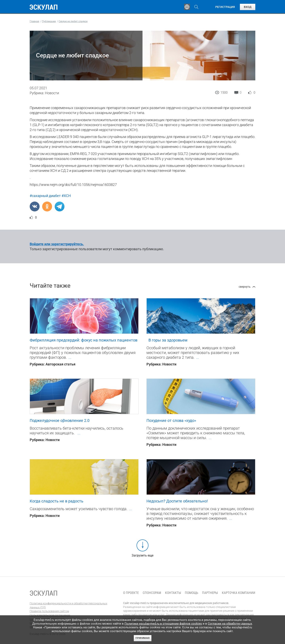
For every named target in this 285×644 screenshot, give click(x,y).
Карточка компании (239, 593)
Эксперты (116, 7)
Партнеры (210, 593)
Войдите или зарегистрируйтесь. (57, 244)
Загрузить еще (142, 555)
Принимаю (142, 638)
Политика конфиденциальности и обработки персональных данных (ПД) (68, 605)
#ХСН (66, 196)
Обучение (92, 7)
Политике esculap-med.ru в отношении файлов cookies (163, 624)
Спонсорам (152, 593)
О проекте (131, 593)
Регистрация (225, 7)
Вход (248, 7)
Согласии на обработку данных (230, 624)
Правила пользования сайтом (49, 611)
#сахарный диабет (45, 196)
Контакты (173, 593)
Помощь (191, 593)
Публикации (143, 7)
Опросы (169, 7)
